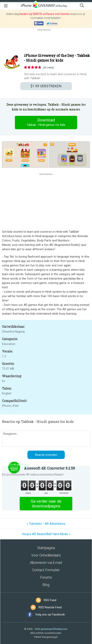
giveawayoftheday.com (54, 629)
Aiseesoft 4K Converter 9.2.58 (49, 468)
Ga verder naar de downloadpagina (46, 504)
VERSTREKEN (46, 86)
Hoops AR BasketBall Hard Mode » (46, 534)
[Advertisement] (46, 41)
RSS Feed (50, 600)
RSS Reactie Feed (50, 607)
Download (46, 122)
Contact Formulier (46, 570)
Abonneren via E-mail (46, 563)
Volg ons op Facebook (50, 614)
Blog (46, 585)
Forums (46, 577)
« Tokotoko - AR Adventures (46, 524)
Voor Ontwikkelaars (46, 555)
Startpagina (46, 548)
